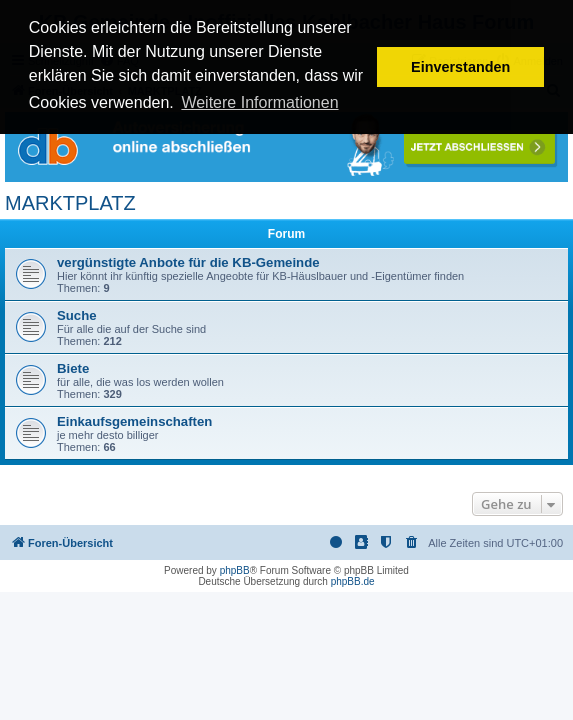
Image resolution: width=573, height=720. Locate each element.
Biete (73, 368)
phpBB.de (353, 581)
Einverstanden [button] (460, 67)
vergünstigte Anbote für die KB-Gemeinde (188, 262)
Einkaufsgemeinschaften (134, 421)
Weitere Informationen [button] (259, 102)
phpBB (235, 570)
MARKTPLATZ (70, 203)
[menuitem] (412, 543)
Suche (77, 315)
